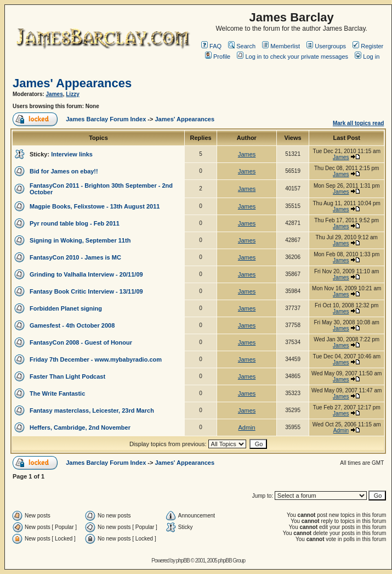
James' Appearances (72, 83)
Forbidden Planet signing (66, 308)
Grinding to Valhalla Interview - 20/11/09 (86, 274)
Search (242, 46)
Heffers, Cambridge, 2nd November (80, 427)
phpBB (183, 561)
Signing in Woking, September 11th (80, 240)
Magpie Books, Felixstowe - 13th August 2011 (95, 206)
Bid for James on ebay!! (64, 171)
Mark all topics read (358, 123)
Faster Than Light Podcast (67, 376)
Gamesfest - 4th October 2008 (72, 325)
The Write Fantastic (57, 393)
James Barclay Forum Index (106, 119)
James (55, 94)
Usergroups (326, 46)
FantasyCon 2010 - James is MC (75, 257)
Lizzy (72, 94)
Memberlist (281, 46)
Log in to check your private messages (292, 57)
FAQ (211, 46)
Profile (218, 57)
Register (368, 46)
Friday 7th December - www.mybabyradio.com (96, 359)
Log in (367, 57)
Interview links (72, 154)
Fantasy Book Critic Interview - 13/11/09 (86, 291)
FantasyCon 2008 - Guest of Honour (81, 342)
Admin (246, 427)
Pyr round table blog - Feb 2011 (75, 223)
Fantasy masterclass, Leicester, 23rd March (92, 410)
